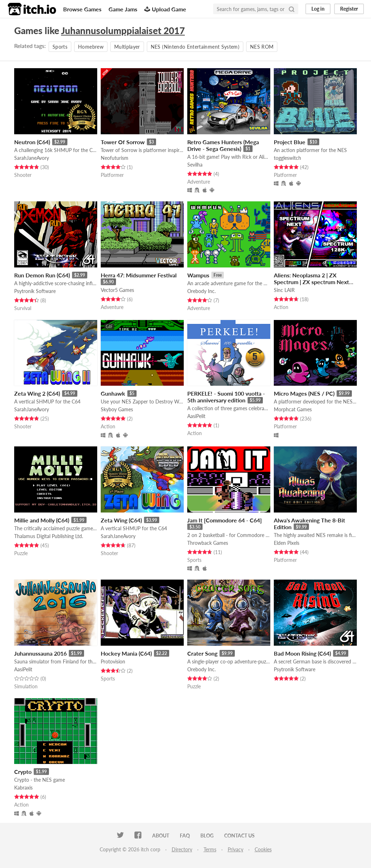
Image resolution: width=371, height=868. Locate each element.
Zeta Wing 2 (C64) (37, 393)
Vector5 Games (117, 290)
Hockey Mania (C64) (126, 653)
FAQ (185, 836)
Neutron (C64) (32, 142)
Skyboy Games (117, 409)
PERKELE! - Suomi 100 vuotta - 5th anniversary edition (226, 397)
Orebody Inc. (201, 291)
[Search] (292, 9)
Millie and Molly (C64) (42, 520)
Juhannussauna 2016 (40, 653)
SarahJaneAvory (32, 158)
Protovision (113, 661)
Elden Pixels (287, 543)
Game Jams (123, 9)
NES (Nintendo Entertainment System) (195, 47)
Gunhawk (113, 393)
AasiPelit (196, 416)
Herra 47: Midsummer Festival (139, 275)
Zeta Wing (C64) (121, 520)
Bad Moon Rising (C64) (302, 653)
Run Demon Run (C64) (42, 275)
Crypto (23, 772)
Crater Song (202, 653)
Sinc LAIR (284, 290)
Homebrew (91, 47)
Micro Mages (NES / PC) (304, 393)
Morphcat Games (293, 409)
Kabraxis (23, 788)
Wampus (198, 275)
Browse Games (82, 9)
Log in (318, 9)
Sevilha (195, 165)
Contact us (239, 836)
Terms (210, 849)
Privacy (236, 849)
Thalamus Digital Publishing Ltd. (49, 536)
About (161, 836)
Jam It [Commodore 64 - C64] (225, 520)
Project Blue (290, 142)
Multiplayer (127, 47)
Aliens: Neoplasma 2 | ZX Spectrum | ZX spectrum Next (311, 278)
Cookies (263, 849)
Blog (207, 836)
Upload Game (165, 9)
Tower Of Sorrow (123, 142)
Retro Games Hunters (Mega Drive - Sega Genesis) (223, 145)
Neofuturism (115, 158)
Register (349, 9)
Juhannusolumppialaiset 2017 (123, 31)
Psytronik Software (35, 291)
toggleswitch (287, 158)
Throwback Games (208, 543)
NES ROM (262, 47)
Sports (60, 47)
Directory (182, 849)
